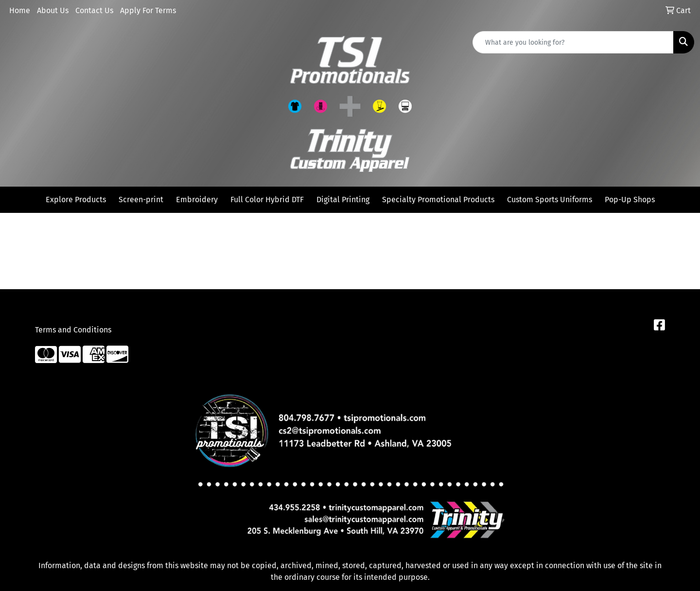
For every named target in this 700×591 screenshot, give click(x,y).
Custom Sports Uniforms (550, 200)
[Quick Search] (573, 42)
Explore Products (76, 200)
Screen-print (141, 200)
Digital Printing (343, 200)
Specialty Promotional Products (438, 200)
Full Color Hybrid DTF (267, 200)
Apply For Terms (148, 10)
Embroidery (197, 200)
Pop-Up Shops (630, 200)
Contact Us (94, 10)
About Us (53, 10)
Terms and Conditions (73, 330)
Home (20, 10)
